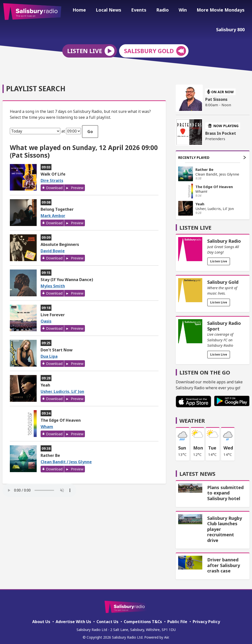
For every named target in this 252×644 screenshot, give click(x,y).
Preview (77, 185)
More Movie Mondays (222, 11)
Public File (177, 618)
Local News (117, 11)
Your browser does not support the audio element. (39, 487)
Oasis (46, 318)
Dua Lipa (49, 353)
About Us (41, 618)
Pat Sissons (216, 96)
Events (146, 11)
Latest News (197, 470)
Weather (192, 417)
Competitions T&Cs (143, 618)
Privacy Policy (206, 618)
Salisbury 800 (231, 29)
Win (186, 11)
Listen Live (219, 258)
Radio (167, 11)
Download (54, 185)
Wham (47, 423)
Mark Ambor (53, 212)
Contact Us (107, 618)
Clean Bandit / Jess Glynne (66, 459)
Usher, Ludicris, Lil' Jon (62, 388)
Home (90, 11)
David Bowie (53, 248)
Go (90, 128)
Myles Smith (53, 283)
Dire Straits (52, 177)
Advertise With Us (73, 618)
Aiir (166, 634)
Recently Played (212, 154)
